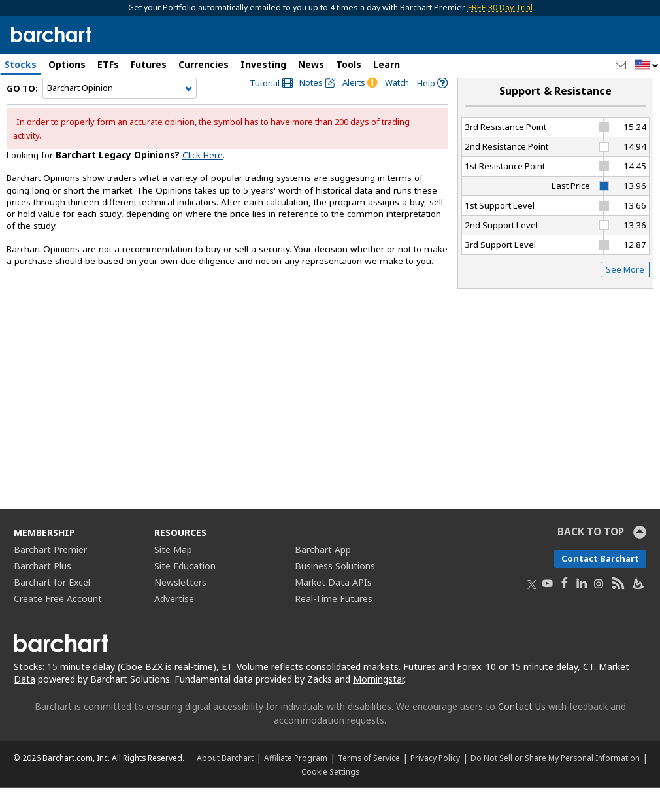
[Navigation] (120, 112)
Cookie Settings (330, 796)
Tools (349, 64)
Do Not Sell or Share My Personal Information (555, 782)
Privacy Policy (435, 782)
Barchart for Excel (52, 606)
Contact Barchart (600, 583)
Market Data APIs (333, 606)
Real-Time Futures (334, 623)
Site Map (173, 574)
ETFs (108, 64)
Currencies (204, 64)
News (311, 64)
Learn (387, 64)
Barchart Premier (50, 574)
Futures (149, 64)
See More (625, 294)
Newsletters (180, 606)
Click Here (203, 179)
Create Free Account (58, 623)
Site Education (185, 590)
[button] (647, 66)
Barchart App (323, 574)
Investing (263, 64)
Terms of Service (369, 782)
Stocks (21, 64)
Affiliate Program (296, 782)
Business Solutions (335, 590)
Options (67, 64)
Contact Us (522, 731)
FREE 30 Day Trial (500, 8)
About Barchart (225, 782)
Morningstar (378, 703)
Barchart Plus (42, 590)
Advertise (174, 623)
